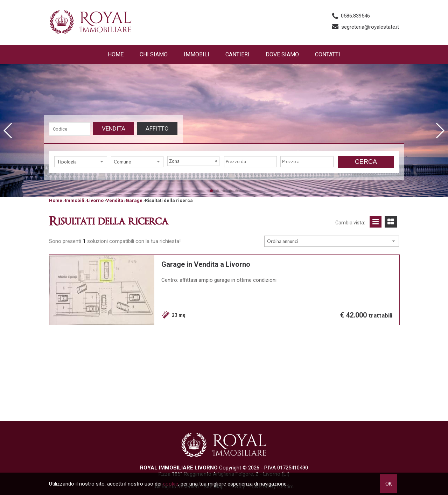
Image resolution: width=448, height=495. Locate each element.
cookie (170, 484)
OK (389, 484)
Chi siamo (154, 54)
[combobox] (81, 162)
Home (116, 54)
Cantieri (237, 54)
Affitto (157, 128)
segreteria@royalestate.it (370, 27)
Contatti (328, 54)
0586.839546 (355, 16)
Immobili (197, 54)
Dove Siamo (282, 54)
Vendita (114, 128)
